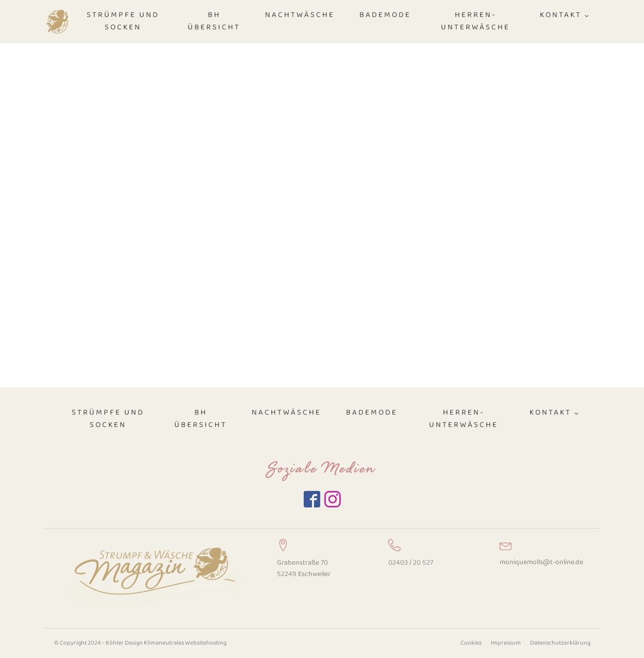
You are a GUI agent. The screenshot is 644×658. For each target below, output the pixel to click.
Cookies (471, 643)
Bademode (385, 15)
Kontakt (561, 15)
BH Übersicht (214, 21)
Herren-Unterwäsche (475, 21)
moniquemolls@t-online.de (541, 562)
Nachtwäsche (300, 15)
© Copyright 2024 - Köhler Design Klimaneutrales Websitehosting (140, 643)
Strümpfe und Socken (123, 21)
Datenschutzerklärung (560, 643)
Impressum (506, 643)
